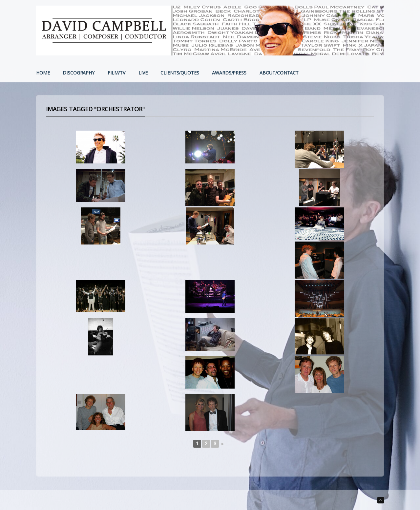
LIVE (143, 73)
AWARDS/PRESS (229, 73)
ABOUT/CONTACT (279, 73)
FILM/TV (116, 73)
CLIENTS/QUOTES (180, 73)
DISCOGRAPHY (78, 73)
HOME (43, 73)
